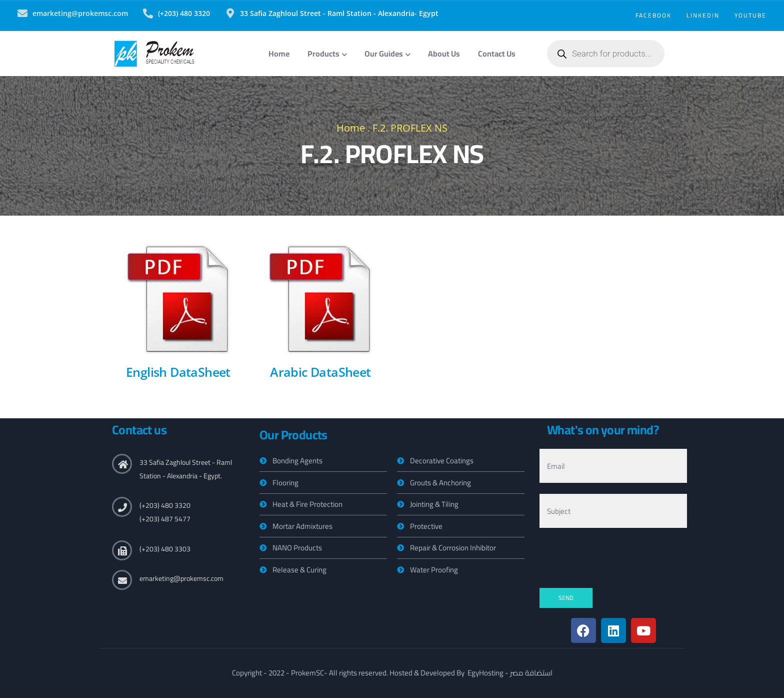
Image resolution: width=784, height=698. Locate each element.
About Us (444, 54)
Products (327, 54)
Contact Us (497, 54)
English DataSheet (178, 372)
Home (279, 54)
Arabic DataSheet (320, 372)
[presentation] (615, 558)
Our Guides (387, 54)
